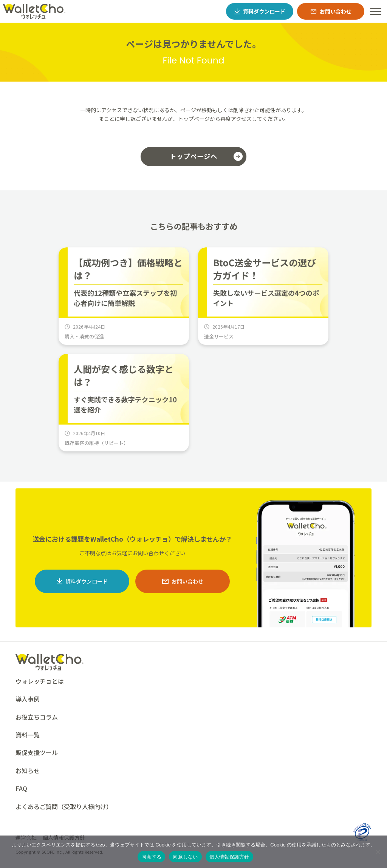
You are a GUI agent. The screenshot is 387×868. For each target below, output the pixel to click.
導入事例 (28, 699)
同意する (151, 857)
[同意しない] (378, 852)
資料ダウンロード (87, 581)
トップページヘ (193, 156)
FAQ (21, 788)
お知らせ (28, 771)
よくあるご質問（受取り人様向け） (64, 806)
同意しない (185, 857)
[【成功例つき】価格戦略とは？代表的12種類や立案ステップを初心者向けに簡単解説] (124, 296)
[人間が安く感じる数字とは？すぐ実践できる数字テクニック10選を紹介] (124, 403)
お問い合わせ (187, 581)
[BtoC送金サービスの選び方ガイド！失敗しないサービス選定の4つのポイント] (263, 296)
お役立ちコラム (37, 717)
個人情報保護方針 (229, 857)
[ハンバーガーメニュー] (376, 11)
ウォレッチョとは (40, 681)
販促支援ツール (37, 752)
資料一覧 (28, 735)
